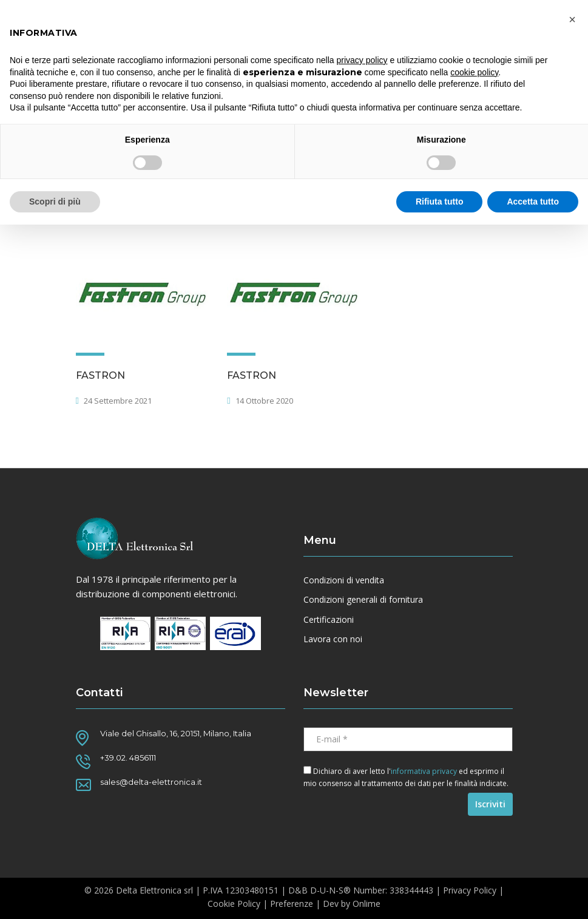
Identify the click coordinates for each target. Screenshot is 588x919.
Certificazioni (329, 620)
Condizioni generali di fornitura (363, 600)
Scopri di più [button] (55, 202)
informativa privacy (424, 771)
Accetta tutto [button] (533, 202)
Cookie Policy (234, 904)
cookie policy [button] (474, 72)
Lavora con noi (333, 639)
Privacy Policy (470, 890)
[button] (572, 19)
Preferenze (292, 904)
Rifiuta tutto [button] (440, 202)
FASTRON (100, 375)
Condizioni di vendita (344, 580)
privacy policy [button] (362, 60)
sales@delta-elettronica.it (151, 782)
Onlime (367, 904)
